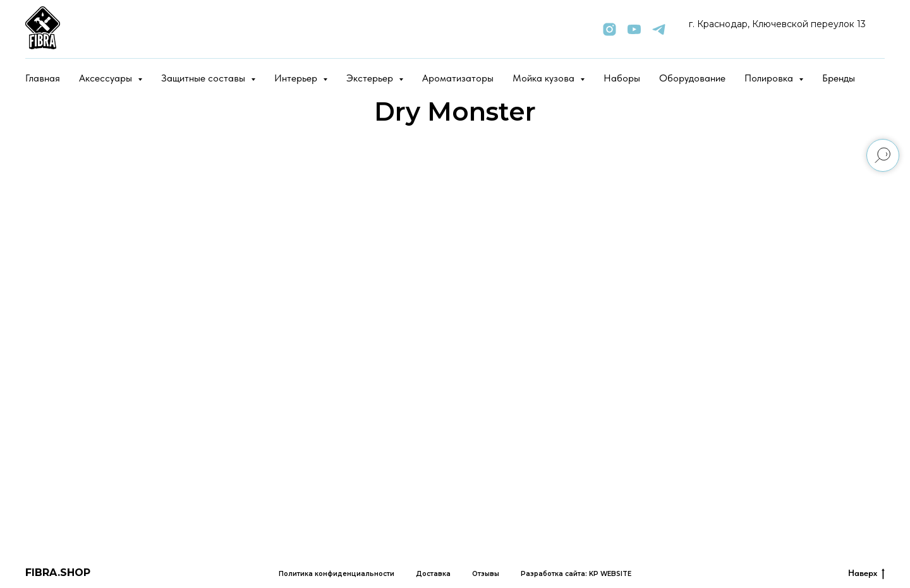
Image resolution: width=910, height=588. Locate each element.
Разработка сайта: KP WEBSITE (576, 574)
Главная (43, 78)
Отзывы (486, 574)
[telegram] (659, 29)
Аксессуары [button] (107, 78)
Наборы (622, 78)
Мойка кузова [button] (545, 78)
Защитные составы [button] (204, 78)
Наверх (866, 573)
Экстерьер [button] (371, 78)
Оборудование (692, 78)
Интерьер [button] (297, 78)
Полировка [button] (770, 78)
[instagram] (610, 29)
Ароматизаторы (458, 78)
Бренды (839, 78)
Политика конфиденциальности (337, 574)
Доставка (433, 574)
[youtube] (634, 29)
